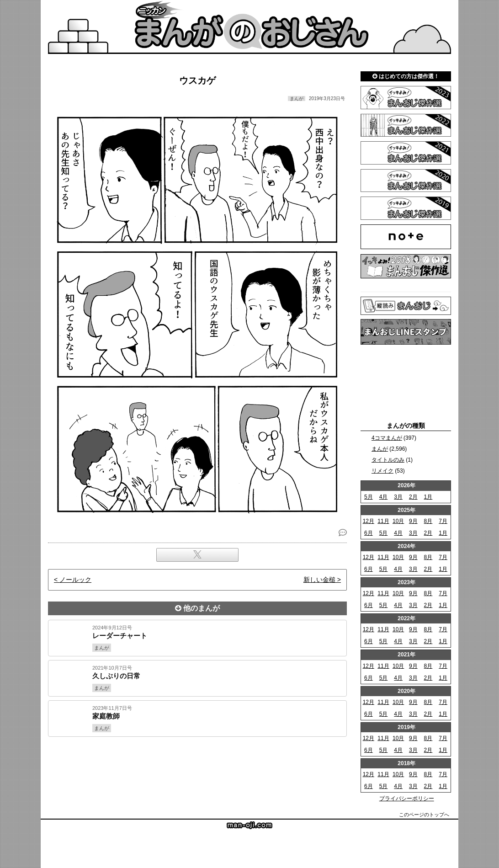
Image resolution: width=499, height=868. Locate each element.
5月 (369, 497)
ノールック (75, 580)
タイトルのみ (388, 460)
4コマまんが (387, 438)
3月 (398, 497)
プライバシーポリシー (407, 799)
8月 (428, 521)
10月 (398, 521)
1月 (428, 497)
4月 (384, 497)
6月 (369, 533)
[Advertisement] (197, 768)
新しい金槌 (319, 580)
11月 (383, 521)
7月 (443, 521)
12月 (369, 521)
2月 (413, 497)
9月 (413, 521)
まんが (380, 449)
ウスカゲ (197, 80)
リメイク (382, 471)
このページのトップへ (424, 815)
